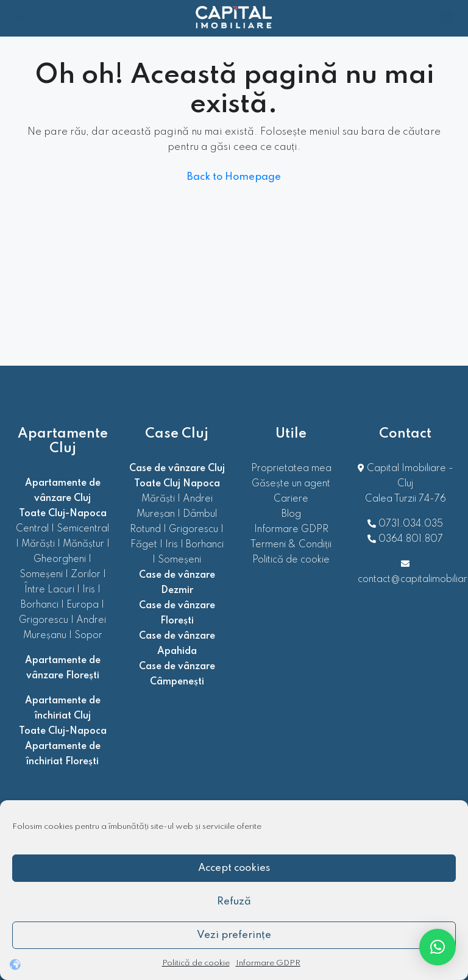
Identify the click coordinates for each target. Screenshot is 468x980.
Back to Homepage (234, 177)
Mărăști (38, 544)
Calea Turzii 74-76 (406, 499)
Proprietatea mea (291, 469)
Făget (144, 545)
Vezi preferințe (234, 935)
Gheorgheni (60, 559)
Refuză (234, 902)
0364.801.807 (411, 539)
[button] (438, 947)
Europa (83, 605)
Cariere (291, 499)
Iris (89, 590)
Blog (291, 514)
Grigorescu (44, 620)
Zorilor (86, 575)
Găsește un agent (291, 484)
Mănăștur (83, 544)
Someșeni (41, 575)
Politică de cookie (196, 963)
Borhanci (40, 605)
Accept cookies (234, 868)
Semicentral (83, 529)
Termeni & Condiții (291, 545)
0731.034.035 (411, 524)
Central (32, 529)
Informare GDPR (268, 963)
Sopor (88, 636)
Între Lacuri (49, 590)
